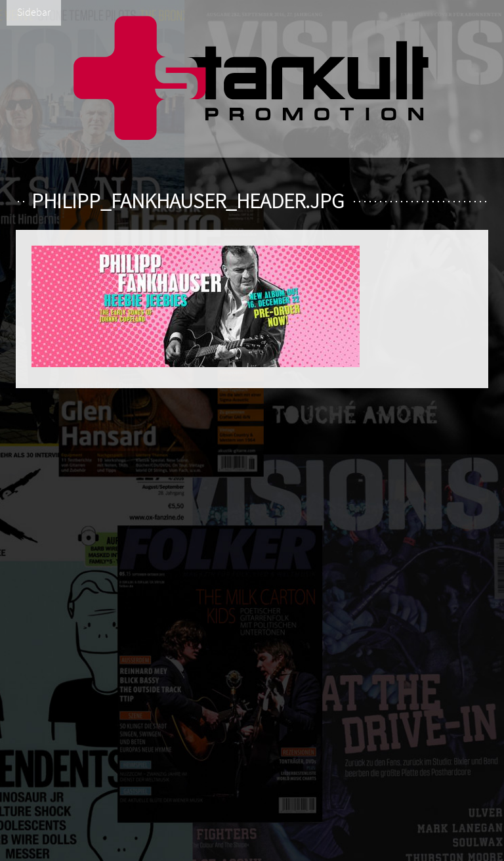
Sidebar (34, 12)
